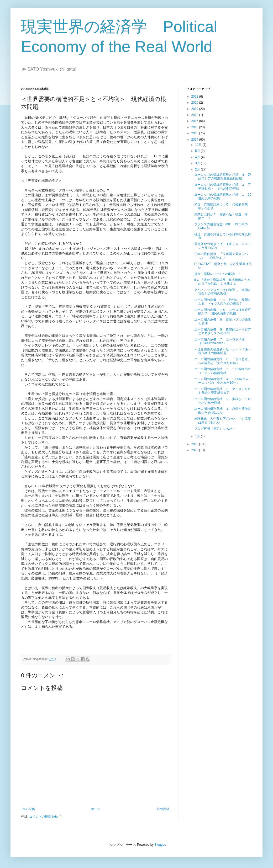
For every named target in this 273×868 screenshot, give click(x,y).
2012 (195, 450)
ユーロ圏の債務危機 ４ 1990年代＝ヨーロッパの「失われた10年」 (223, 381)
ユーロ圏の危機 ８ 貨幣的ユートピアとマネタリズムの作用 (223, 331)
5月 (198, 151)
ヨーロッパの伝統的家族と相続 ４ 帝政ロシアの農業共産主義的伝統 (223, 177)
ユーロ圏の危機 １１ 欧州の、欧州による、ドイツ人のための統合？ (223, 302)
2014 (195, 140)
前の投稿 (163, 809)
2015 (195, 133)
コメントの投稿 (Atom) (45, 817)
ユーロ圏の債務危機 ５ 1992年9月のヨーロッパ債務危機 (222, 371)
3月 (198, 163)
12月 (199, 145)
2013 (195, 444)
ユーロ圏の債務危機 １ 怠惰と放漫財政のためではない (223, 411)
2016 (195, 127)
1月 (198, 436)
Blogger (160, 845)
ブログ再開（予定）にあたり (215, 429)
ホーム (96, 809)
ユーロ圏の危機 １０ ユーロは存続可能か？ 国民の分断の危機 (223, 312)
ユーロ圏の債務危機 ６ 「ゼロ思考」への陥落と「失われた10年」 (223, 361)
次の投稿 (29, 809)
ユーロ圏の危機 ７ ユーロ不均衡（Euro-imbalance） (219, 341)
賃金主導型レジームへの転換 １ (218, 274)
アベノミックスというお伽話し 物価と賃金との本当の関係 (223, 292)
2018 (195, 115)
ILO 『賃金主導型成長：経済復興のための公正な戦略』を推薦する (222, 282)
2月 (198, 169)
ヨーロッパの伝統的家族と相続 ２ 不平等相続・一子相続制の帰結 (223, 187)
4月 (198, 157)
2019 (195, 109)
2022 (195, 97)
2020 (195, 103)
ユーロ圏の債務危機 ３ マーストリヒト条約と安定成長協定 (223, 391)
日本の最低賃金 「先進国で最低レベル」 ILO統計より (221, 256)
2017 (195, 121)
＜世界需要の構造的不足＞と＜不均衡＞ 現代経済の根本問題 (224, 351)
